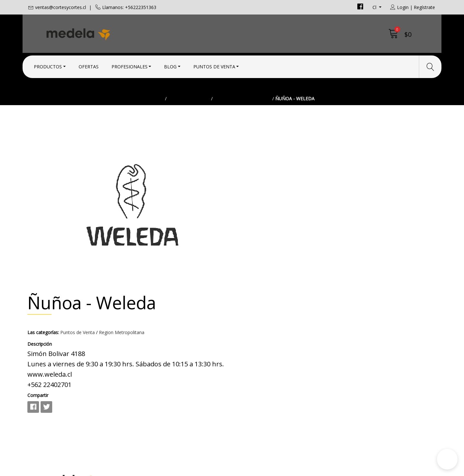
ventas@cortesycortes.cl (61, 7)
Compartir (247, 240)
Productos (48, 65)
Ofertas (89, 65)
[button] (447, 459)
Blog (170, 65)
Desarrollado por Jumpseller (289, 469)
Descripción (249, 189)
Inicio (157, 111)
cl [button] (375, 7)
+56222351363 (150, 364)
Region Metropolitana (242, 111)
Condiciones (251, 347)
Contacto (248, 339)
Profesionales (130, 65)
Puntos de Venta (214, 65)
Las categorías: (253, 177)
